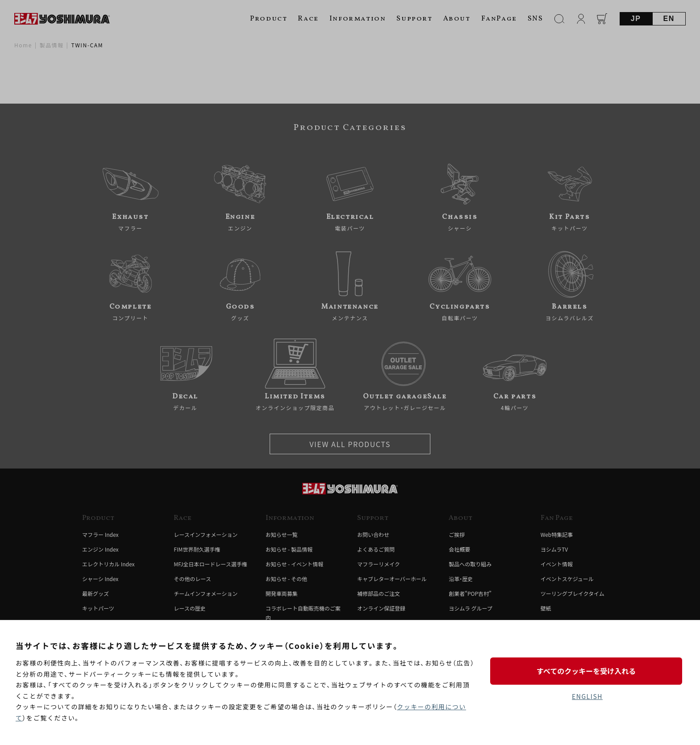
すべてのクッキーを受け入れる (587, 671)
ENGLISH (587, 696)
